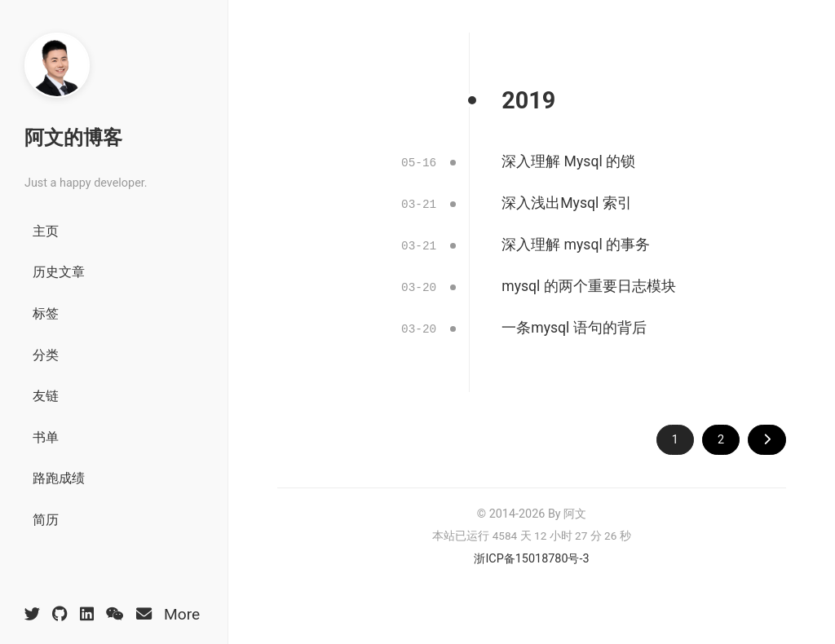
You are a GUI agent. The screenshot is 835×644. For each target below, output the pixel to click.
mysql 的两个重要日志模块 (588, 283)
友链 (46, 396)
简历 (46, 520)
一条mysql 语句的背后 (574, 324)
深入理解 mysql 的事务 (576, 242)
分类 (46, 355)
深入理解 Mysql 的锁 (568, 161)
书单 (46, 437)
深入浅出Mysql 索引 (566, 202)
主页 (46, 231)
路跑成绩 (59, 478)
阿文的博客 (73, 138)
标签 (46, 313)
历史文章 (59, 272)
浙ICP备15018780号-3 (531, 553)
